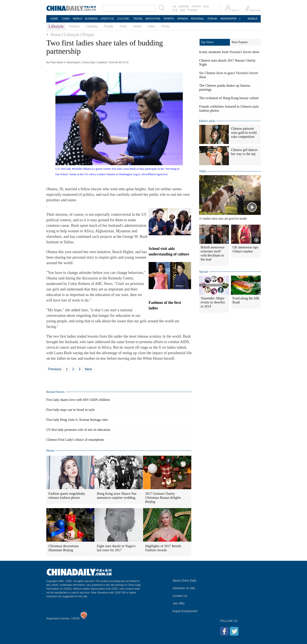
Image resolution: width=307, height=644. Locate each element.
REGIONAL (197, 19)
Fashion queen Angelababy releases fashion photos (67, 496)
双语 (183, 10)
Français (192, 10)
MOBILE (253, 19)
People (109, 26)
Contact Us (180, 596)
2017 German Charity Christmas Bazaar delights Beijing (163, 498)
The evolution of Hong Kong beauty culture (229, 98)
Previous (55, 369)
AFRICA (196, 7)
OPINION (183, 19)
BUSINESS (91, 19)
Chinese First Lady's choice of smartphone (75, 440)
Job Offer (179, 603)
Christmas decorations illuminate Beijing (64, 548)
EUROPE (184, 7)
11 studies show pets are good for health (223, 219)
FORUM (212, 19)
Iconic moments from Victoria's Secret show (229, 52)
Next (88, 369)
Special (203, 272)
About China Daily (184, 581)
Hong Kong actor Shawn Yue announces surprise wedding (117, 496)
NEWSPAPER (228, 19)
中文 (175, 10)
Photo (166, 26)
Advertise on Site (184, 588)
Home (56, 35)
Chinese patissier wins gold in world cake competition (244, 133)
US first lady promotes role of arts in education (78, 430)
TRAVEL (138, 19)
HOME (54, 19)
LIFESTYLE (107, 19)
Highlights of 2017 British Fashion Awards (163, 548)
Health (137, 26)
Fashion (74, 26)
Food (123, 26)
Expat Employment (185, 611)
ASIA (206, 7)
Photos (50, 451)
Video (152, 26)
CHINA (66, 19)
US (174, 7)
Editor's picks (207, 121)
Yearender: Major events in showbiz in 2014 (213, 302)
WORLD (78, 19)
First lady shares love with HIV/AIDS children (78, 400)
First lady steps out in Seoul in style (71, 410)
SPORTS (169, 19)
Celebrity (92, 26)
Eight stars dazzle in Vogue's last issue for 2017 (116, 548)
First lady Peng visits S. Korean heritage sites (77, 420)
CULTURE (123, 19)
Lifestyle (72, 35)
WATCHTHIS (153, 19)
